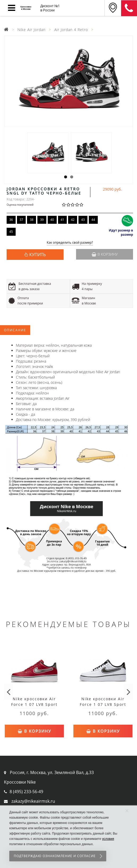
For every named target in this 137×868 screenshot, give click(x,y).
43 (83, 220)
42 (73, 220)
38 (32, 220)
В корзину (105, 254)
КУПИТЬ (38, 255)
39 (42, 220)
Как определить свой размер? (70, 243)
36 (11, 220)
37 (21, 220)
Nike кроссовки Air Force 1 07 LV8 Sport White (103, 704)
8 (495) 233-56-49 (26, 792)
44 (93, 220)
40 (52, 220)
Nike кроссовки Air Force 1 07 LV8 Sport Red (34, 704)
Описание (15, 330)
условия (108, 839)
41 (63, 220)
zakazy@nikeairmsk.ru (33, 801)
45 (11, 232)
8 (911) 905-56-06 (129, 8)
